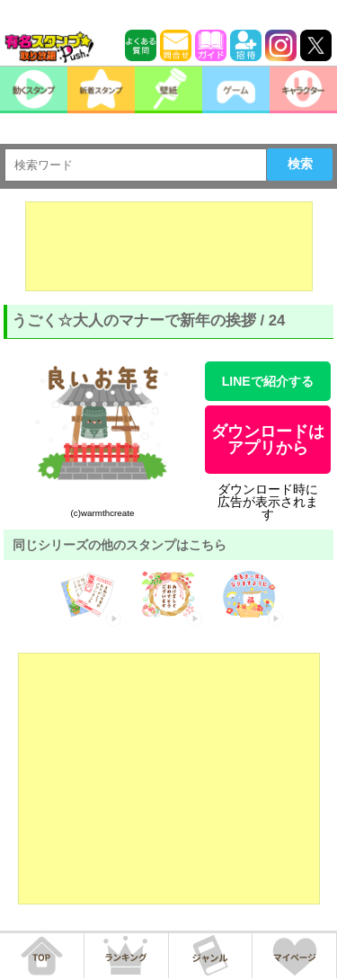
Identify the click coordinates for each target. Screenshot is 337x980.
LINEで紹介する (268, 381)
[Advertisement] (169, 246)
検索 (300, 164)
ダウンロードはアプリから (268, 440)
